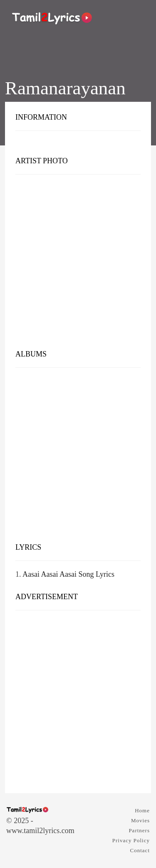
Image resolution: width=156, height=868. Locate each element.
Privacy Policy (131, 840)
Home (142, 810)
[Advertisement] (78, 264)
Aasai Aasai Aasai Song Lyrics (68, 574)
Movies (140, 820)
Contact (140, 850)
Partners (139, 830)
